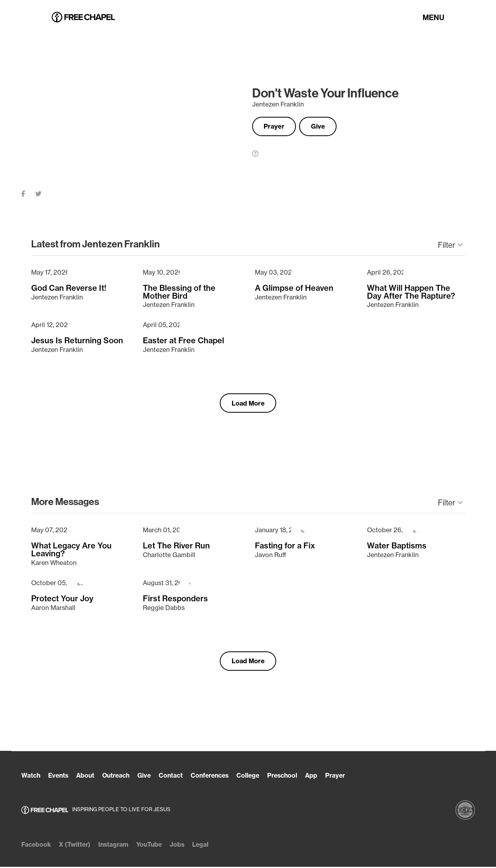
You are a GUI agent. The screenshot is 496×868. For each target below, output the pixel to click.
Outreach (120, 777)
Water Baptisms (397, 546)
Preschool (292, 777)
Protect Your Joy (62, 599)
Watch (31, 777)
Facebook (36, 846)
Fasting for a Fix (285, 546)
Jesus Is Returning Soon (77, 340)
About (88, 777)
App (322, 777)
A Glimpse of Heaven (294, 288)
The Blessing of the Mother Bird (179, 292)
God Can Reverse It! (69, 288)
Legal (206, 846)
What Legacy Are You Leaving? (71, 550)
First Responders (175, 599)
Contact (176, 777)
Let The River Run (176, 546)
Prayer (276, 127)
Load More (248, 403)
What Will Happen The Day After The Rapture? (411, 292)
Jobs (182, 846)
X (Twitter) (76, 846)
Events (59, 777)
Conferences (217, 777)
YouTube (153, 846)
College (257, 777)
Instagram (116, 846)
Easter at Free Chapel (183, 340)
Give (324, 127)
